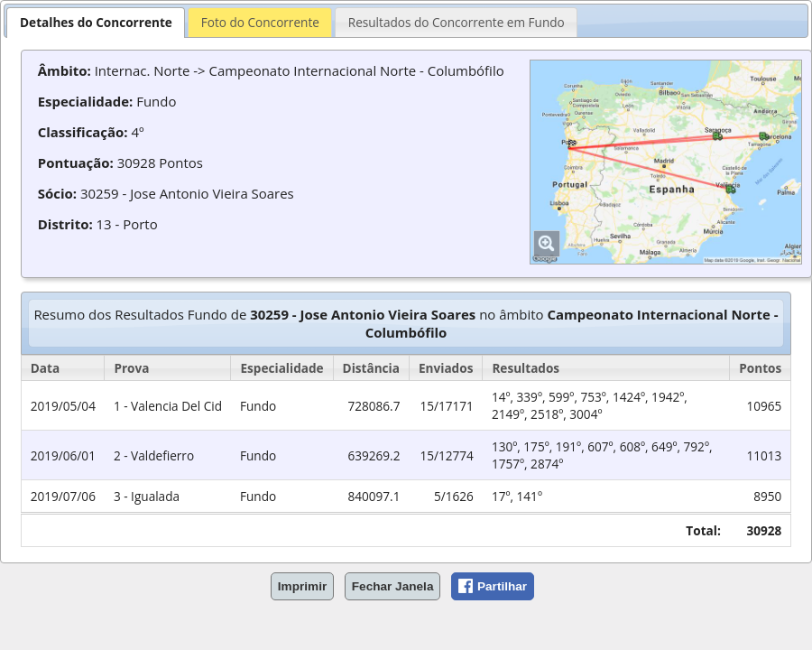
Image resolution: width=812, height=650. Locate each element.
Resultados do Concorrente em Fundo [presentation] (457, 22)
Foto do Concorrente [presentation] (260, 22)
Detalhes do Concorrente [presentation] (96, 22)
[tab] (96, 22)
